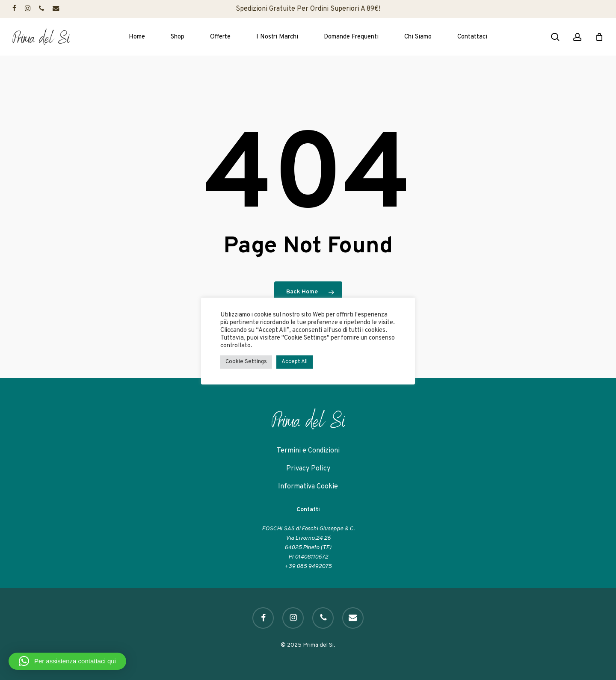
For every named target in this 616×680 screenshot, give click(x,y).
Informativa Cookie (308, 487)
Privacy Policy (308, 469)
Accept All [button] (295, 362)
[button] (67, 661)
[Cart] (599, 37)
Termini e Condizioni (308, 451)
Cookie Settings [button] (246, 362)
